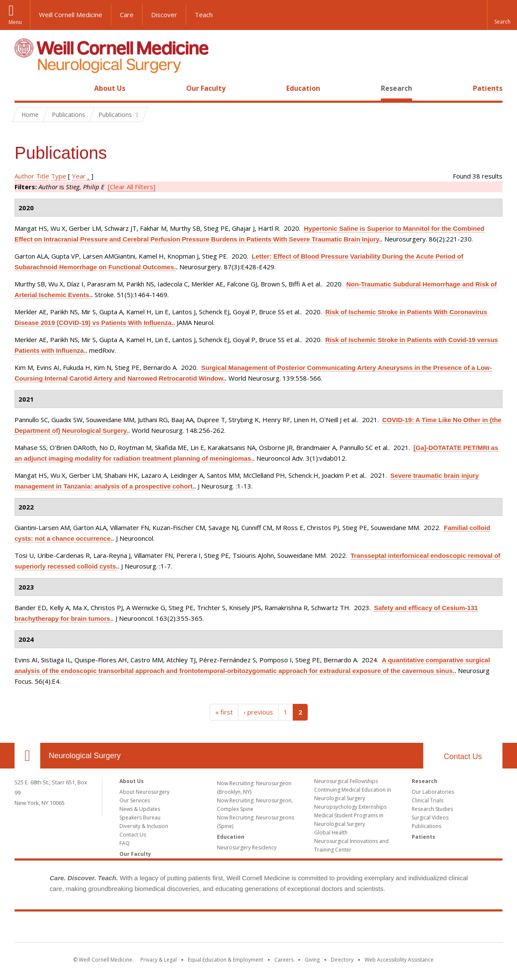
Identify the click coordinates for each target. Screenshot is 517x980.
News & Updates (140, 809)
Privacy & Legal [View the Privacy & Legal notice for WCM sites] (159, 960)
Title (43, 176)
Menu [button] (15, 22)
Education (303, 88)
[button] (502, 15)
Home (24, 88)
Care (127, 15)
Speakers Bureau (140, 818)
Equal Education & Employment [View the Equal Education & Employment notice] (226, 960)
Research (397, 88)
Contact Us (463, 757)
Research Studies (432, 809)
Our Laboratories (433, 792)
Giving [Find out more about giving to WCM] (312, 960)
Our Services (135, 800)
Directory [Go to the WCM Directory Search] (342, 960)
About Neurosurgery (144, 792)
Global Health (331, 833)
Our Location (27, 756)
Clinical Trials (428, 800)
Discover (164, 15)
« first (224, 712)
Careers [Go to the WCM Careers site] (284, 960)
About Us (110, 88)
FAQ (125, 843)
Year (79, 176)
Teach (204, 15)
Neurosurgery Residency (247, 847)
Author (24, 176)
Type (59, 176)
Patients (488, 88)
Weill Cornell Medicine (71, 15)
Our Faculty (206, 88)
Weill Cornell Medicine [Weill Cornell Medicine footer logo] (258, 929)
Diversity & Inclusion (144, 826)
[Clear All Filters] (132, 187)
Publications (426, 826)
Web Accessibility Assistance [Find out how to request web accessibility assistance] (399, 960)
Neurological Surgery (85, 756)
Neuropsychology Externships (350, 807)
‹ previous (258, 712)
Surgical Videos (430, 818)
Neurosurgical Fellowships (346, 781)
